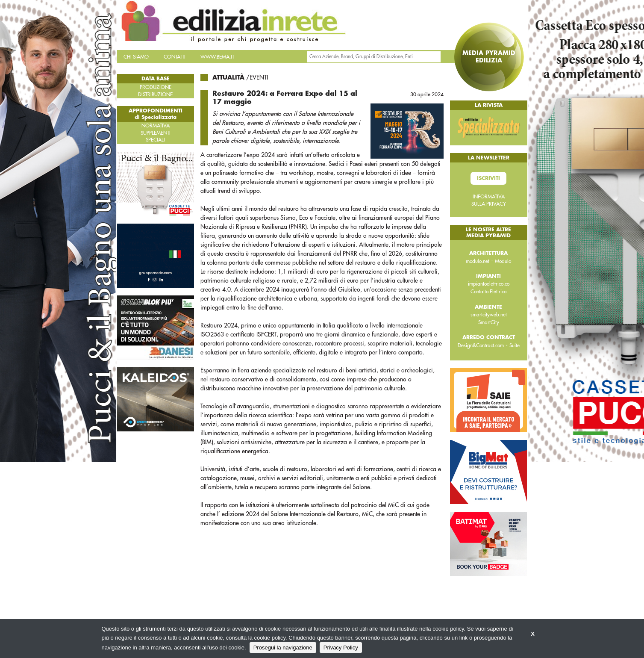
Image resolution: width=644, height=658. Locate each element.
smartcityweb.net (489, 315)
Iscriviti (488, 178)
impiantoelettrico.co (489, 284)
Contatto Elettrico (488, 292)
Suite (515, 345)
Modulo (503, 261)
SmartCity (489, 322)
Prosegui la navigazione (283, 648)
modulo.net (478, 261)
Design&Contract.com (481, 345)
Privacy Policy (341, 648)
